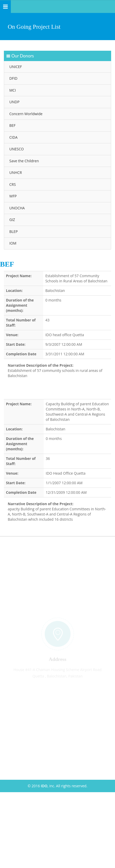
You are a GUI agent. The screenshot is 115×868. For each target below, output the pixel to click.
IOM (12, 243)
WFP (13, 196)
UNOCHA (17, 208)
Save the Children (24, 161)
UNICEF (15, 67)
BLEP (13, 231)
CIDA (13, 137)
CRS (12, 184)
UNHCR (15, 172)
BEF (12, 125)
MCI (12, 90)
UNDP (14, 102)
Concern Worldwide (25, 114)
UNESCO (16, 149)
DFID (13, 78)
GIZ (12, 220)
